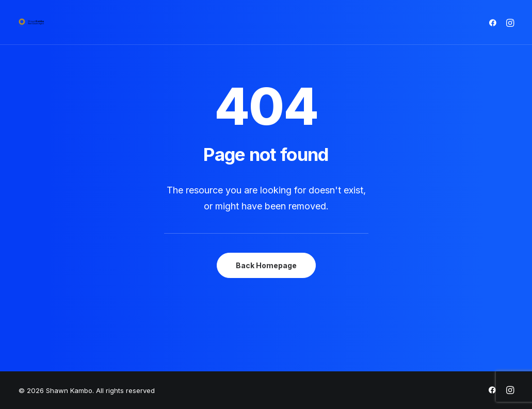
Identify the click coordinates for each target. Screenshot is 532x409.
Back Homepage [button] (266, 265)
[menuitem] (495, 22)
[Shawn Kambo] (31, 22)
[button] (495, 22)
